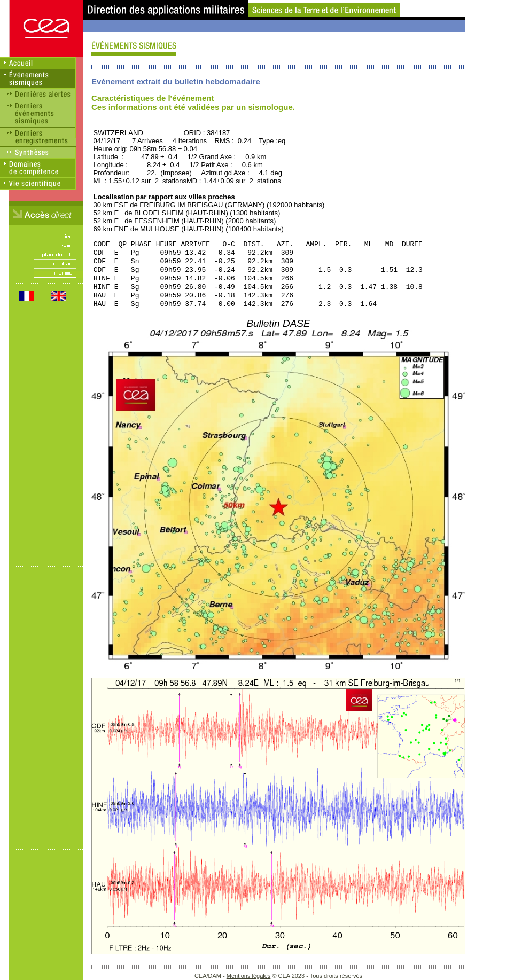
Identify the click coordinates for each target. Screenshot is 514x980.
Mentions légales (249, 976)
